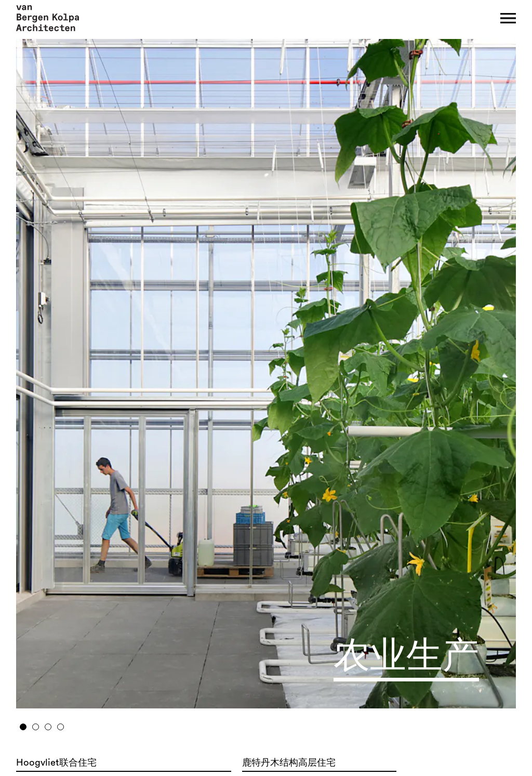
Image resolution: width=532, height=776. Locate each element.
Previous (74, 370)
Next (459, 370)
